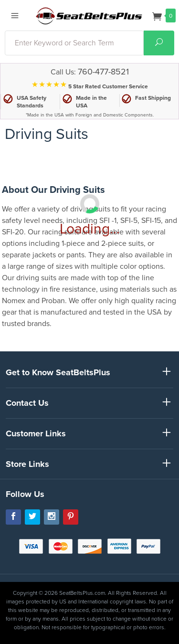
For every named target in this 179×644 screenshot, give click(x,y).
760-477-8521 (103, 72)
